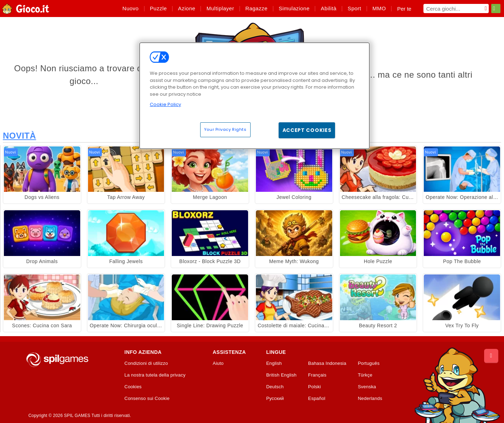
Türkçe (365, 375)
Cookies (133, 387)
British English (281, 375)
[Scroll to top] (491, 356)
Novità (20, 136)
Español (317, 399)
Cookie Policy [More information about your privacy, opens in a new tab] (165, 104)
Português (369, 363)
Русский (275, 399)
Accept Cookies (307, 130)
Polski (314, 387)
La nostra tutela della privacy (155, 375)
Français (317, 375)
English (274, 363)
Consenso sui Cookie (147, 399)
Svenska (367, 387)
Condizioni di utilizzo (146, 363)
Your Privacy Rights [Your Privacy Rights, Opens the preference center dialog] (225, 129)
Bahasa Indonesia (327, 363)
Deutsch (275, 387)
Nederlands (370, 399)
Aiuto (218, 363)
